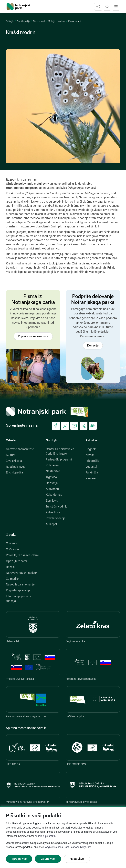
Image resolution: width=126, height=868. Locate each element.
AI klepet (51, 524)
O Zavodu (12, 550)
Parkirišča (92, 473)
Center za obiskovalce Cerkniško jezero (60, 452)
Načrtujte (52, 440)
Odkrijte (10, 21)
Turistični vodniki (57, 507)
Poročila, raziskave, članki (22, 555)
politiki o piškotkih (45, 836)
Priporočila (92, 461)
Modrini (61, 21)
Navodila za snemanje (20, 585)
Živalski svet (39, 21)
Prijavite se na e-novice (33, 337)
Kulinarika (52, 466)
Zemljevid (52, 501)
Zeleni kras (53, 513)
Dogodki (91, 449)
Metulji (51, 21)
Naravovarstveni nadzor (21, 573)
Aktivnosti (52, 489)
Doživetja (52, 483)
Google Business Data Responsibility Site (67, 847)
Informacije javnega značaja (19, 599)
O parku (11, 535)
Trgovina (51, 477)
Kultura (11, 455)
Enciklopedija (23, 21)
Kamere (90, 479)
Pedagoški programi (59, 460)
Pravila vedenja (56, 518)
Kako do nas (54, 495)
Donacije (93, 346)
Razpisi (11, 567)
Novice (90, 455)
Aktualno (91, 440)
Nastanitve (53, 471)
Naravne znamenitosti (20, 449)
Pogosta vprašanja (18, 591)
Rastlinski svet (15, 467)
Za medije (12, 579)
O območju (13, 544)
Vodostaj (91, 467)
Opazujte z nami (16, 561)
